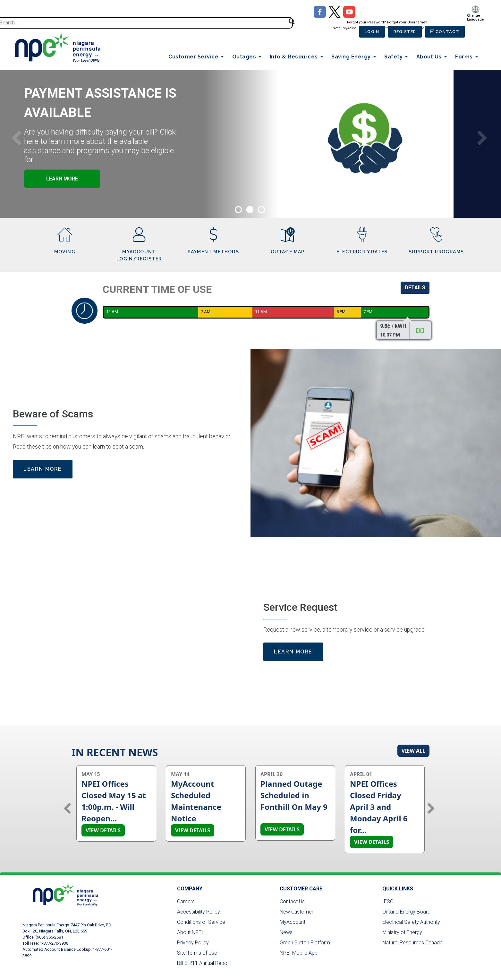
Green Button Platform (305, 943)
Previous (16, 137)
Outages (248, 57)
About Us (433, 57)
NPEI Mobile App (299, 953)
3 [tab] (261, 209)
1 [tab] (238, 209)
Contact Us (292, 901)
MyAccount (293, 922)
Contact (446, 32)
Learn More (110, 179)
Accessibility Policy (199, 912)
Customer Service (197, 57)
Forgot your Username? (401, 22)
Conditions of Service (201, 922)
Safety (397, 57)
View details (103, 830)
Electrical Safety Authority (411, 922)
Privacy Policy (193, 943)
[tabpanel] (250, 137)
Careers (186, 901)
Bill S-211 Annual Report (204, 963)
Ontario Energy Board (406, 912)
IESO (388, 901)
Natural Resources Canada (412, 943)
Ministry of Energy (402, 932)
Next (482, 137)
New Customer (297, 912)
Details (415, 288)
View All (413, 751)
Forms (468, 57)
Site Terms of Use (197, 953)
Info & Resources (298, 57)
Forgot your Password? (360, 22)
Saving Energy (355, 57)
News (286, 932)
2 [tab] (250, 209)
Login (367, 32)
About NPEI (190, 932)
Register (402, 32)
